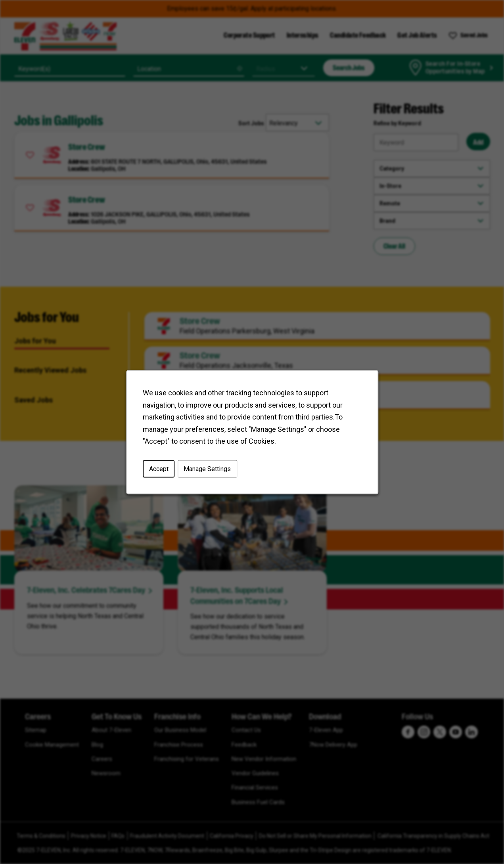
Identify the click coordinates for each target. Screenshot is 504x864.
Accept (160, 470)
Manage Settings (208, 470)
